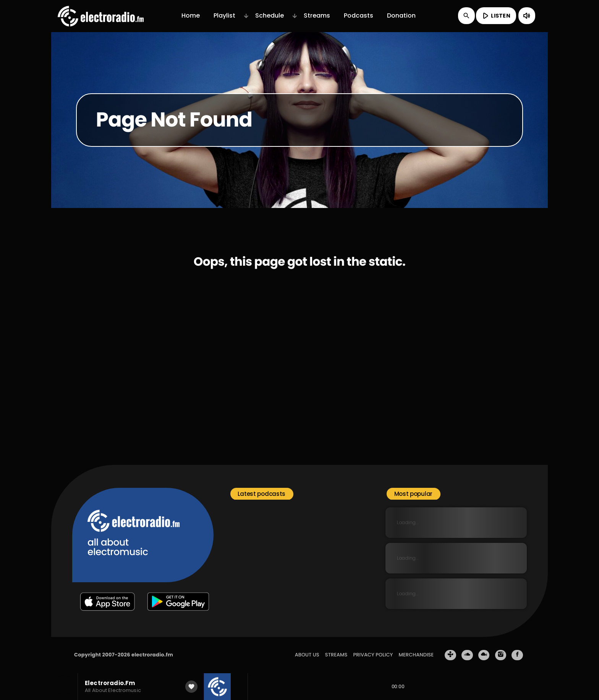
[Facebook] (517, 655)
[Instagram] (501, 655)
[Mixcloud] (484, 655)
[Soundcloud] (467, 655)
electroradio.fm (152, 655)
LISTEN (495, 16)
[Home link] (101, 16)
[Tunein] (450, 655)
